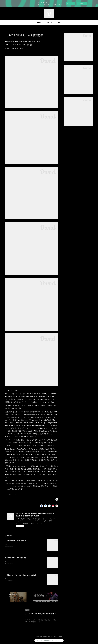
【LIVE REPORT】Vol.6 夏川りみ (16, 541)
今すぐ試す (70, 3)
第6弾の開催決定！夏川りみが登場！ (16, 558)
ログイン (82, 3)
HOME (39, 23)
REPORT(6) (8, 494)
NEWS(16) (13, 494)
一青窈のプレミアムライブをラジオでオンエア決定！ (21, 575)
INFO (59, 23)
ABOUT (49, 23)
